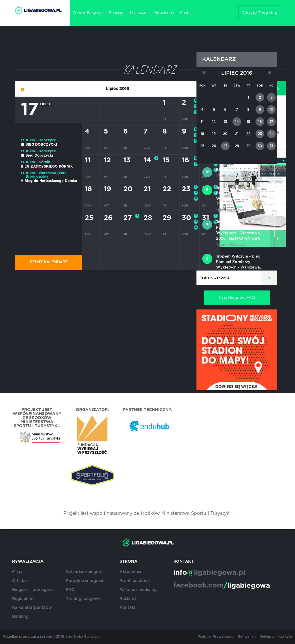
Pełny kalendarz (49, 262)
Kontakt (187, 13)
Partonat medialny (138, 590)
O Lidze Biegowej (88, 13)
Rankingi (117, 13)
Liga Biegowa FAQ (237, 298)
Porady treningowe (85, 581)
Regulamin (23, 599)
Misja (17, 572)
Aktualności (164, 13)
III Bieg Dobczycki (37, 155)
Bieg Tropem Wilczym (237, 170)
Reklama (128, 599)
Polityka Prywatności (216, 637)
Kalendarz (139, 13)
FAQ (70, 590)
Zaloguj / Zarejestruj (259, 13)
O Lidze (20, 581)
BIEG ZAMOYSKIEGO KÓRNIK (47, 166)
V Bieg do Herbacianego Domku (49, 181)
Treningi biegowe (83, 599)
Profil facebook (135, 581)
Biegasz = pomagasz (33, 590)
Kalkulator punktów (32, 608)
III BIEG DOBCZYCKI (39, 144)
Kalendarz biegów (84, 572)
